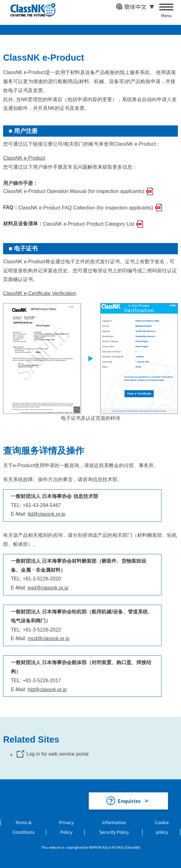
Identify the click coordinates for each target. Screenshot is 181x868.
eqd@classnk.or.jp (48, 588)
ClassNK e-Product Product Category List (88, 224)
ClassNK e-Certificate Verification (40, 293)
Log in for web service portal (57, 754)
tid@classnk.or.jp (46, 514)
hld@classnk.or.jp (47, 690)
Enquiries (129, 801)
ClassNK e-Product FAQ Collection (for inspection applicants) (86, 208)
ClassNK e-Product (24, 158)
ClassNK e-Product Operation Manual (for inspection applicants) (74, 191)
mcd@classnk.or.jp (49, 638)
